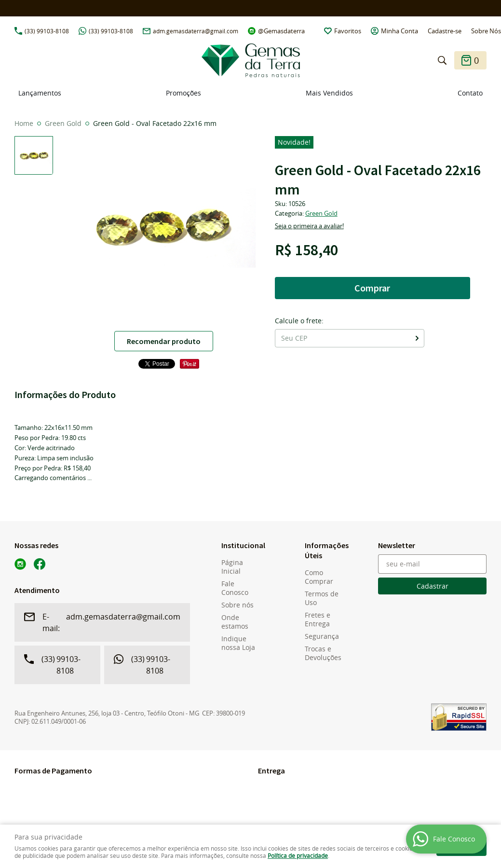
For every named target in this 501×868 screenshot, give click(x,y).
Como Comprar (319, 577)
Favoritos (348, 31)
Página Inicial (232, 567)
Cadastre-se (445, 31)
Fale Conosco (235, 588)
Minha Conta (399, 31)
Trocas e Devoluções (323, 653)
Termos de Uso (322, 598)
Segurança (322, 636)
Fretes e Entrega (318, 620)
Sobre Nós (486, 31)
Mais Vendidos (329, 93)
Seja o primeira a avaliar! (309, 226)
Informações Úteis (325, 550)
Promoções (183, 93)
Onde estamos (235, 622)
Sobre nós (237, 605)
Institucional (242, 545)
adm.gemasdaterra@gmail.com (196, 31)
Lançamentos (40, 93)
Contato (470, 93)
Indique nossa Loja (238, 643)
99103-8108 (47, 31)
